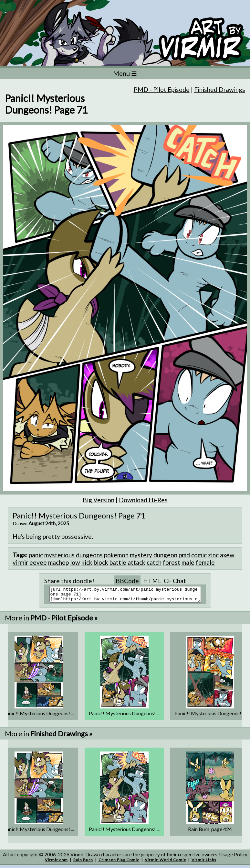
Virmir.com (56, 863)
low (75, 562)
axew (227, 555)
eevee (38, 562)
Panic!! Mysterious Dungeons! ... (39, 716)
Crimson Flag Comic (119, 863)
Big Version (99, 500)
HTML (152, 581)
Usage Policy (233, 857)
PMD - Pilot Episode (162, 89)
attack (136, 562)
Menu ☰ (125, 73)
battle (118, 562)
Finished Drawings (220, 89)
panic (36, 555)
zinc (213, 555)
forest (172, 562)
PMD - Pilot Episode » (64, 621)
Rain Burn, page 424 (210, 832)
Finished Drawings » (61, 736)
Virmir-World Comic (165, 863)
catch (154, 562)
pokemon (116, 555)
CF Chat (175, 581)
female (205, 562)
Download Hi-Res (143, 500)
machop (58, 562)
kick (87, 562)
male (188, 562)
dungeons (89, 555)
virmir (20, 562)
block (101, 562)
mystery (141, 555)
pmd (184, 555)
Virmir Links (204, 863)
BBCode (127, 581)
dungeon (165, 555)
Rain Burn (83, 863)
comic (199, 555)
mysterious (59, 555)
